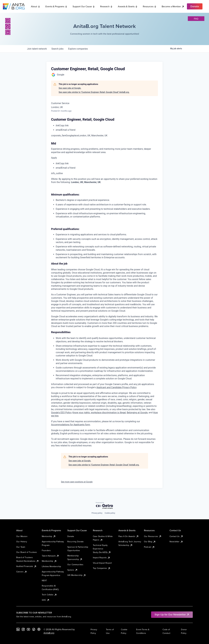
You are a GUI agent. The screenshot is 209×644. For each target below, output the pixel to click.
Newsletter (176, 542)
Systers (72, 570)
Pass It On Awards (129, 536)
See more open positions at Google (77, 482)
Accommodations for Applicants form (71, 425)
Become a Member (173, 6)
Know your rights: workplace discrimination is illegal (99, 413)
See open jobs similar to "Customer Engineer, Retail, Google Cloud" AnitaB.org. (94, 92)
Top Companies (102, 568)
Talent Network (50, 556)
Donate (71, 536)
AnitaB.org (49, 633)
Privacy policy (97, 513)
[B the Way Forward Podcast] (39, 629)
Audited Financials (26, 566)
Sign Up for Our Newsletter (172, 614)
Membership (49, 561)
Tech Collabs (49, 595)
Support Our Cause (84, 6)
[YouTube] (28, 629)
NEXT (44, 580)
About (36, 6)
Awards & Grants (128, 6)
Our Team (21, 547)
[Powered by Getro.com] (105, 506)
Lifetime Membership (51, 566)
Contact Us (176, 536)
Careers (22, 572)
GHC (46, 600)
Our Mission (22, 536)
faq (196, 19)
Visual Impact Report (102, 563)
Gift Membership (77, 575)
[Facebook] (8, 26)
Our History (22, 542)
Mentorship (49, 536)
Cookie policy (110, 513)
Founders (46, 550)
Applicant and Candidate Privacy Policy (116, 387)
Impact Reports (102, 558)
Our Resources (153, 536)
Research (106, 6)
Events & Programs (56, 6)
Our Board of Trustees (27, 552)
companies (78, 49)
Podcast (149, 547)
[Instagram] (8, 21)
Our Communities (75, 564)
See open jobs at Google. (70, 88)
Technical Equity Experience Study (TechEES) (102, 549)
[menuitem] (107, 126)
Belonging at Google (137, 413)
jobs (57, 49)
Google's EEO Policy (61, 413)
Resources (150, 6)
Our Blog (150, 542)
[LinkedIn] (8, 32)
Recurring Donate (76, 542)
